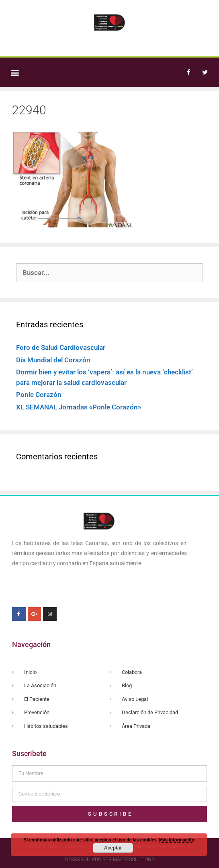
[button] (15, 72)
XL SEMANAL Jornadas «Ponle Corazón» (79, 407)
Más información (177, 840)
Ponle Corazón (39, 395)
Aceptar (113, 848)
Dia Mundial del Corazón (53, 360)
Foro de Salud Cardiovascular (61, 347)
